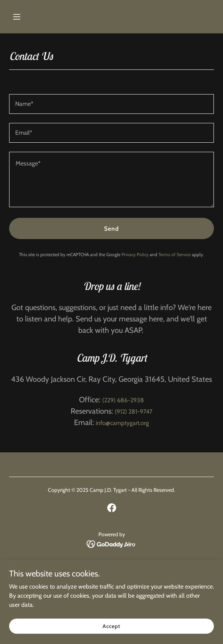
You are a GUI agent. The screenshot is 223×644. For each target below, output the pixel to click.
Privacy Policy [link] (135, 254)
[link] (112, 508)
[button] (25, 17)
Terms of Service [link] (175, 254)
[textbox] (111, 104)
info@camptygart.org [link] (122, 423)
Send (111, 229)
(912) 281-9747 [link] (134, 412)
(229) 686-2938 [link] (123, 400)
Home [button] (111, 562)
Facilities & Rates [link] (111, 572)
